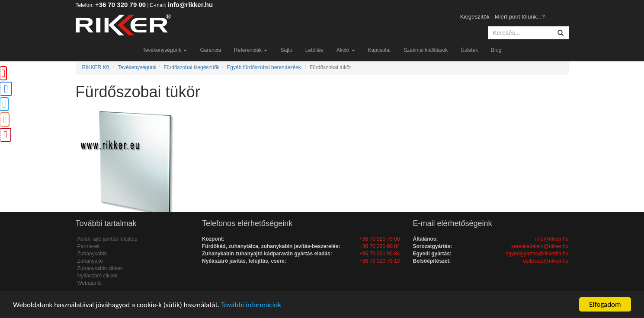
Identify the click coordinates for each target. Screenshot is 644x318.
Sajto (286, 50)
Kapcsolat (380, 50)
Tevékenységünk (165, 50)
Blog (496, 50)
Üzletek (469, 50)
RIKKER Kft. (96, 67)
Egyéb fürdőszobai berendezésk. (264, 67)
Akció (346, 50)
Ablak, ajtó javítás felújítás (107, 239)
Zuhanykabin (92, 254)
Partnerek (89, 246)
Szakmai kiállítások (426, 50)
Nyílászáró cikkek (98, 276)
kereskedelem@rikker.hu (540, 246)
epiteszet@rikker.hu (546, 261)
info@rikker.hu (191, 5)
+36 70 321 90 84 (380, 246)
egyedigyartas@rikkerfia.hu (537, 254)
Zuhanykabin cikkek (100, 268)
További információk (251, 305)
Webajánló (90, 283)
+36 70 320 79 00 (120, 5)
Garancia (210, 50)
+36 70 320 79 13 (380, 261)
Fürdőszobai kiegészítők (191, 67)
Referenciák (251, 50)
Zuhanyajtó (90, 261)
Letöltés (314, 50)
